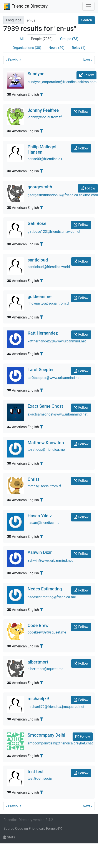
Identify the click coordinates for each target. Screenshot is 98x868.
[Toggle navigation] (88, 6)
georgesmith (40, 187)
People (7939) (42, 39)
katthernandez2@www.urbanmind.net (57, 341)
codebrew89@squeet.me (47, 632)
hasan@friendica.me (44, 523)
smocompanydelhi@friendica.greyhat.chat (60, 743)
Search (87, 20)
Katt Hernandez (43, 333)
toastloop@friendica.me (46, 450)
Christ (33, 479)
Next (87, 60)
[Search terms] (51, 20)
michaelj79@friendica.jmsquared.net (56, 707)
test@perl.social (40, 778)
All (22, 39)
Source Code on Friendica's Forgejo (33, 829)
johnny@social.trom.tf (45, 117)
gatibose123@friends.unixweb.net (54, 232)
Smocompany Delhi (46, 735)
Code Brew (38, 625)
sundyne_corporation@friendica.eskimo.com (62, 82)
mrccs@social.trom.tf (44, 486)
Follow (87, 75)
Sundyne (36, 74)
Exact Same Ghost (45, 406)
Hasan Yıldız (40, 516)
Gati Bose (37, 223)
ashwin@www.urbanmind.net (50, 561)
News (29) (57, 48)
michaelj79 (38, 699)
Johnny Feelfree (43, 110)
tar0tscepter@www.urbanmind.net (54, 378)
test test (36, 772)
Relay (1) (79, 48)
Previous (14, 60)
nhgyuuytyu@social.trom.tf (48, 303)
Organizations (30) (27, 48)
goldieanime (40, 297)
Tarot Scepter (41, 370)
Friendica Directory (26, 6)
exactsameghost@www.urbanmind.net (58, 414)
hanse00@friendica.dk (45, 159)
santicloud (38, 260)
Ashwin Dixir (40, 552)
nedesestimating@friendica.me (52, 597)
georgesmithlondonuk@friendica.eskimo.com (63, 195)
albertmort (38, 662)
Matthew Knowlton (46, 443)
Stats (9, 837)
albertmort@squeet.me (46, 669)
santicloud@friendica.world (49, 267)
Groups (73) (69, 39)
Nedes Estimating (45, 589)
